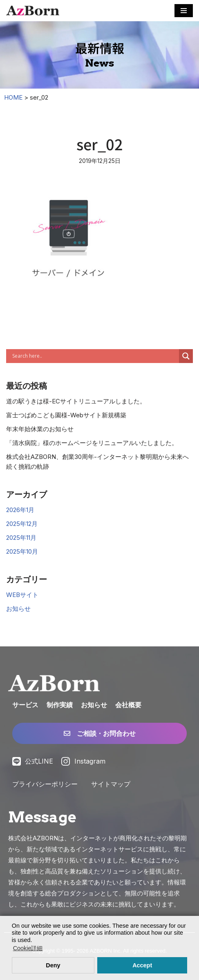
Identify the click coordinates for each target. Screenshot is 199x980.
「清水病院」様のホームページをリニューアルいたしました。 (92, 443)
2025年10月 (22, 551)
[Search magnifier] (186, 356)
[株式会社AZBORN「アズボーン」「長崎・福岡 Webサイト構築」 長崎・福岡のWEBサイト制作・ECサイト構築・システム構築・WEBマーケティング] (33, 11)
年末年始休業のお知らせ (40, 429)
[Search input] (95, 356)
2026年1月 (20, 510)
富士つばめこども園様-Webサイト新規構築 (66, 415)
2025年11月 (21, 538)
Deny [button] (53, 965)
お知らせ (18, 609)
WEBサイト (22, 595)
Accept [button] (142, 965)
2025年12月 (22, 524)
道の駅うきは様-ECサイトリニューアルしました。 (76, 401)
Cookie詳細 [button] (28, 948)
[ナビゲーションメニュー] (184, 11)
